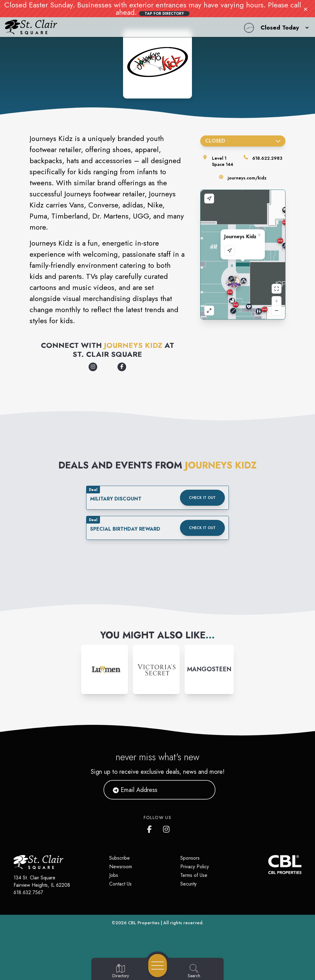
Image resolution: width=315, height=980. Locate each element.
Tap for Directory (164, 14)
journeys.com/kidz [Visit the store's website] (247, 178)
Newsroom (121, 867)
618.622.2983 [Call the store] (267, 158)
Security (188, 884)
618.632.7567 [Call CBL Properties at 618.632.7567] (28, 892)
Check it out (202, 498)
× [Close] (305, 9)
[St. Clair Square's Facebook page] (151, 828)
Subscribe (120, 858)
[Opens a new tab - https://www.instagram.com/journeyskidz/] (93, 367)
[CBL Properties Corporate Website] (268, 865)
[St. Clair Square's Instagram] (167, 828)
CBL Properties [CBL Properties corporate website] (144, 923)
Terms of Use (194, 875)
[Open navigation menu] (158, 966)
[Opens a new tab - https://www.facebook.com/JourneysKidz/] (122, 367)
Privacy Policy (195, 867)
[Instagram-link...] (105, 669)
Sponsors (190, 858)
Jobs (114, 875)
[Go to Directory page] (121, 971)
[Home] (119, 27)
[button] (283, 27)
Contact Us (120, 884)
